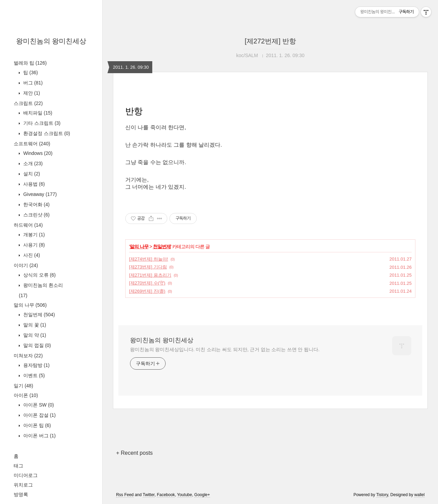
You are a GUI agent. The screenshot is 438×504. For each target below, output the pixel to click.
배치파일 (37, 113)
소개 (32, 163)
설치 (31, 174)
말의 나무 (30, 305)
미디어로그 (26, 475)
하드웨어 (28, 225)
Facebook (166, 495)
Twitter (149, 495)
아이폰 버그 (39, 436)
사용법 (33, 184)
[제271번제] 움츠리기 (150, 275)
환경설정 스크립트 (46, 133)
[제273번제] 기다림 (148, 267)
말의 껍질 (36, 345)
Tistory (382, 495)
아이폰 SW (38, 405)
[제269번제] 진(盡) (147, 291)
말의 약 (34, 335)
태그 (18, 466)
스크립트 (28, 103)
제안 (31, 93)
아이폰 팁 (36, 425)
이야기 (26, 265)
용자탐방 (36, 365)
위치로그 (23, 485)
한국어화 (36, 204)
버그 (32, 83)
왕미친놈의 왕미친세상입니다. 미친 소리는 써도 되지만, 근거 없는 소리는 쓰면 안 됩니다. (225, 349)
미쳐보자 (28, 356)
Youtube (185, 495)
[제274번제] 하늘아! (149, 259)
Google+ (202, 495)
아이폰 (26, 395)
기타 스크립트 (41, 123)
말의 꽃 (34, 325)
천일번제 (38, 315)
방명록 (21, 494)
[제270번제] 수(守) (147, 283)
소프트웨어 (32, 144)
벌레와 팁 (30, 63)
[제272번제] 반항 (270, 41)
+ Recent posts (134, 453)
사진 (31, 255)
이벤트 (33, 375)
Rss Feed (125, 495)
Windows (37, 153)
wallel (420, 495)
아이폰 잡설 (39, 415)
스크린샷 (36, 215)
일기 (23, 386)
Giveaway (39, 194)
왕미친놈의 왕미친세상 (51, 41)
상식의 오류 (39, 275)
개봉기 (33, 235)
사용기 (33, 245)
